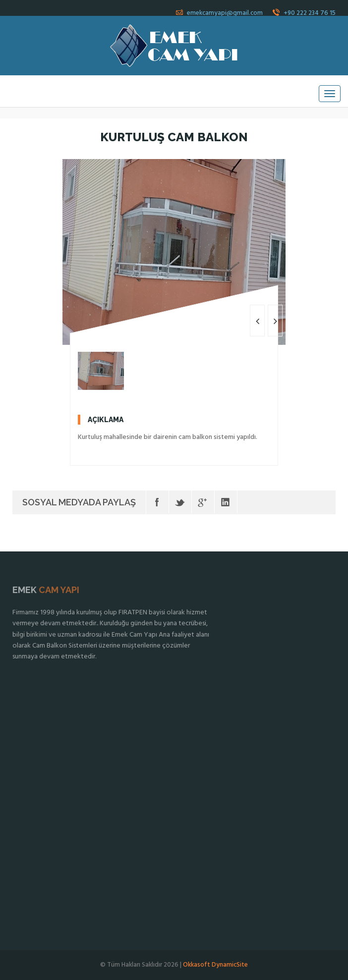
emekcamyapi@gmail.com (219, 13)
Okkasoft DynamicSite (215, 965)
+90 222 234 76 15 (304, 13)
